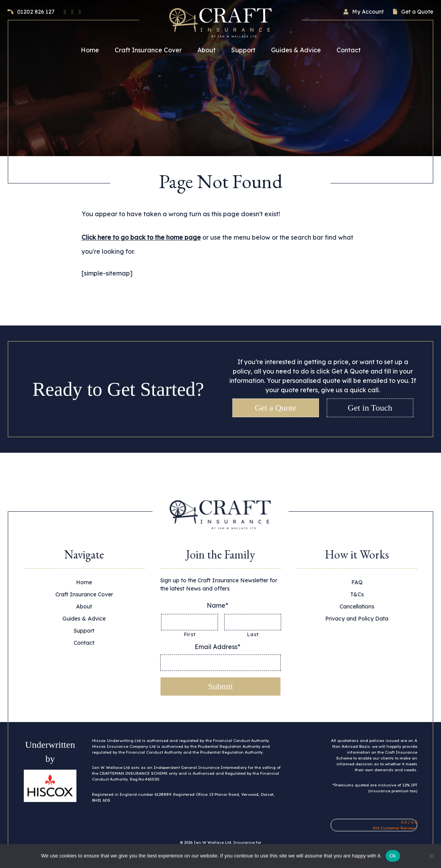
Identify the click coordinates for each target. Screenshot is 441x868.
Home (90, 50)
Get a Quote (275, 408)
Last (253, 634)
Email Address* (220, 647)
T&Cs (357, 594)
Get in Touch (370, 408)
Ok (393, 856)
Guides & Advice (296, 50)
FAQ (357, 582)
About (206, 50)
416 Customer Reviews (395, 828)
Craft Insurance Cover (148, 50)
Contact (349, 50)
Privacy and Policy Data (357, 619)
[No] (431, 856)
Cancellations (357, 607)
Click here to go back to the (141, 237)
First (190, 634)
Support (243, 50)
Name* (220, 605)
